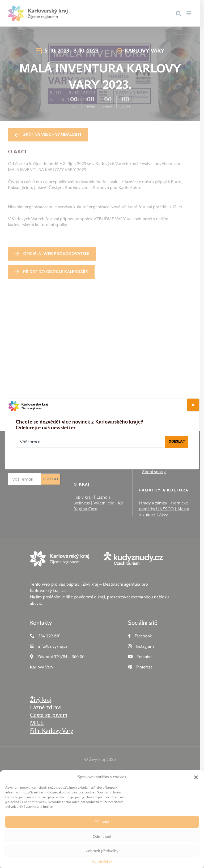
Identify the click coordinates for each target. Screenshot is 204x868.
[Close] (193, 405)
